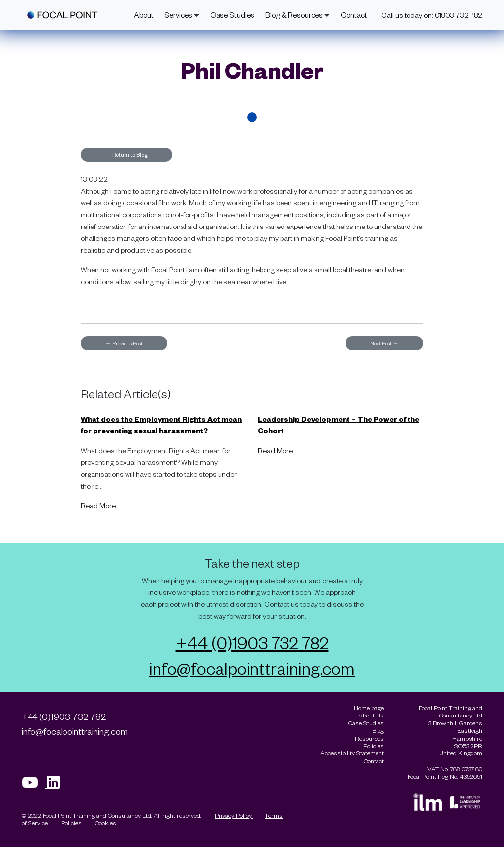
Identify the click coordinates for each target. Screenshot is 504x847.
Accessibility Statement (352, 753)
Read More (98, 505)
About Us (371, 715)
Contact (354, 15)
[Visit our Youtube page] (34, 785)
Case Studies (232, 15)
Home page (369, 708)
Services (182, 15)
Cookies (106, 823)
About (144, 15)
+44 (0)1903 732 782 (252, 642)
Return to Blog (126, 154)
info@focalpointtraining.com (252, 668)
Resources (369, 738)
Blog (378, 731)
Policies (72, 823)
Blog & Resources (298, 15)
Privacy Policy (234, 815)
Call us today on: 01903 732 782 (432, 15)
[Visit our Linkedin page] (57, 785)
